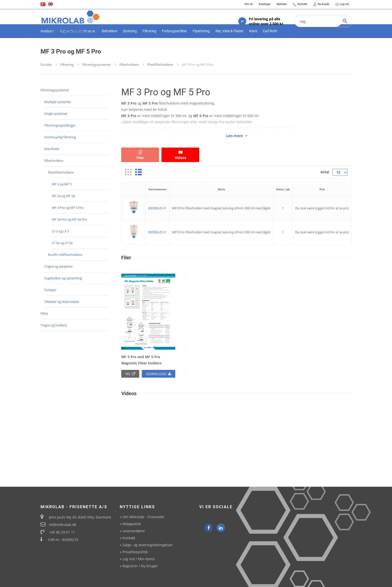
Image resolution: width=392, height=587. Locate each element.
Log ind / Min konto (139, 559)
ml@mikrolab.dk (63, 525)
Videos (180, 173)
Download (159, 391)
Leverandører (134, 531)
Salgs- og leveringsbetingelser (148, 545)
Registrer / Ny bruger (140, 566)
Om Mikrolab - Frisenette (143, 517)
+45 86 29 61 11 (62, 532)
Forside (46, 82)
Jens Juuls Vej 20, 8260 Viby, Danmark (80, 517)
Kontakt (129, 538)
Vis (130, 391)
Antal (325, 189)
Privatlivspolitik (135, 552)
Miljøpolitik (132, 524)
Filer (140, 173)
